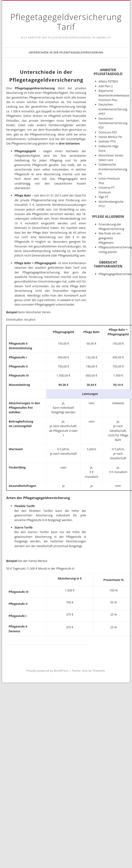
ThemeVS (99, 671)
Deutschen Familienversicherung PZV (113, 123)
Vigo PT (104, 197)
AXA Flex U (106, 86)
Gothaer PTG (107, 141)
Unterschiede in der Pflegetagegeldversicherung (66, 52)
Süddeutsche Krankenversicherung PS (113, 169)
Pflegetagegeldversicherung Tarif (66, 22)
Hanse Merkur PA (110, 137)
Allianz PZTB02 (108, 81)
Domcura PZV (108, 132)
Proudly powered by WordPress (47, 671)
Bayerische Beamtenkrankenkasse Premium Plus (114, 95)
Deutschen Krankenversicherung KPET (113, 109)
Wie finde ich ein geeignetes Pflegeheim (110, 238)
